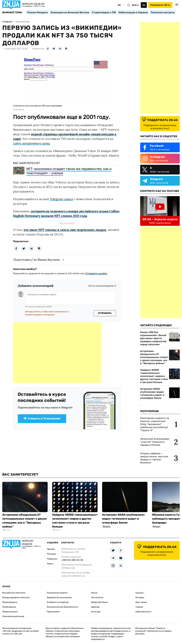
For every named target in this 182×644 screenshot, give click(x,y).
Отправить (105, 313)
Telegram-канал (61, 199)
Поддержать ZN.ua (160, 5)
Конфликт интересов (58, 602)
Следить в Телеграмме (42, 418)
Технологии (97, 597)
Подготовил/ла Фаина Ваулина (37, 260)
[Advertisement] (57, 353)
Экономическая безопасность (62, 607)
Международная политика (16, 597)
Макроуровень (10, 602)
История (140, 597)
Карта (50, 564)
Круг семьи (141, 602)
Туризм (139, 607)
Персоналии (53, 612)
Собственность (143, 612)
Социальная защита (57, 593)
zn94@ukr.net (68, 568)
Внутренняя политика (14, 593)
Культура (96, 612)
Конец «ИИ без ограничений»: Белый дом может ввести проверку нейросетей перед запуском (153, 338)
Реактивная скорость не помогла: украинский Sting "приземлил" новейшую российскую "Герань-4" (155, 424)
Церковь (95, 607)
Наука (94, 593)
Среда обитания (99, 602)
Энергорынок (9, 607)
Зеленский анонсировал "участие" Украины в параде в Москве (155, 442)
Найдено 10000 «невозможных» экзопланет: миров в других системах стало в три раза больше (154, 376)
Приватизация (10, 612)
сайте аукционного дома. (32, 143)
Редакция (52, 559)
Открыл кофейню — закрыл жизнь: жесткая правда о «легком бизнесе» (154, 458)
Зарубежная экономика (59, 597)
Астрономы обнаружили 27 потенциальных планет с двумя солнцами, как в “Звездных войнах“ (154, 357)
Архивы (51, 549)
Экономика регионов (13, 616)
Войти (135, 5)
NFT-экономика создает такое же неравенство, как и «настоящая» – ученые (69, 171)
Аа (144, 5)
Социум (139, 593)
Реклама (52, 554)
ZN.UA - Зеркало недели (160, 219)
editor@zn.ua (79, 576)
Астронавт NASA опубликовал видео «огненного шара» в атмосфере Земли (152, 393)
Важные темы (12, 12)
